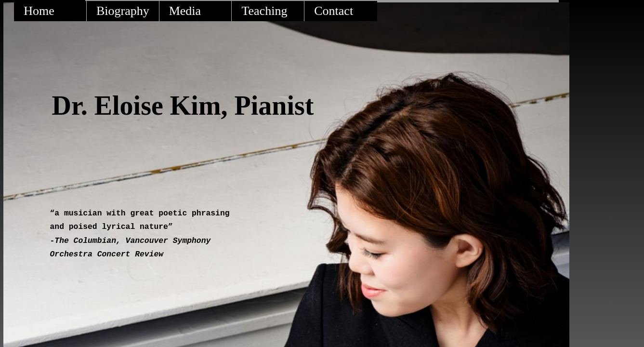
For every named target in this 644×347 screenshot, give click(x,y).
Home (39, 11)
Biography (123, 11)
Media (185, 11)
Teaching (264, 11)
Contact (334, 11)
